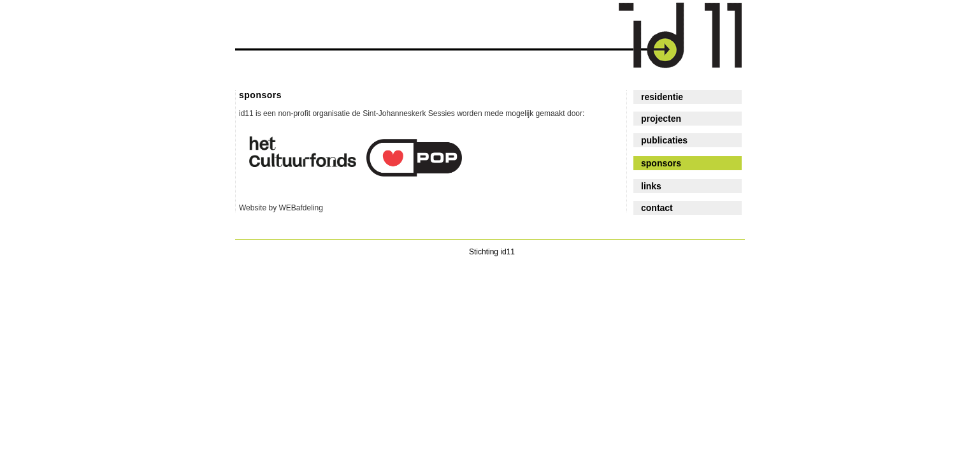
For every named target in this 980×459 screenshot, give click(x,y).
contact (657, 208)
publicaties (664, 140)
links (651, 186)
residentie (662, 97)
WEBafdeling (300, 208)
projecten (661, 119)
